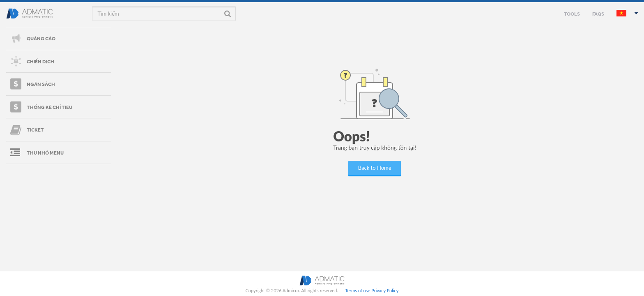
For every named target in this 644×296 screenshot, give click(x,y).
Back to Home (375, 168)
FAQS (598, 14)
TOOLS (572, 14)
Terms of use (358, 290)
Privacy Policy (385, 290)
